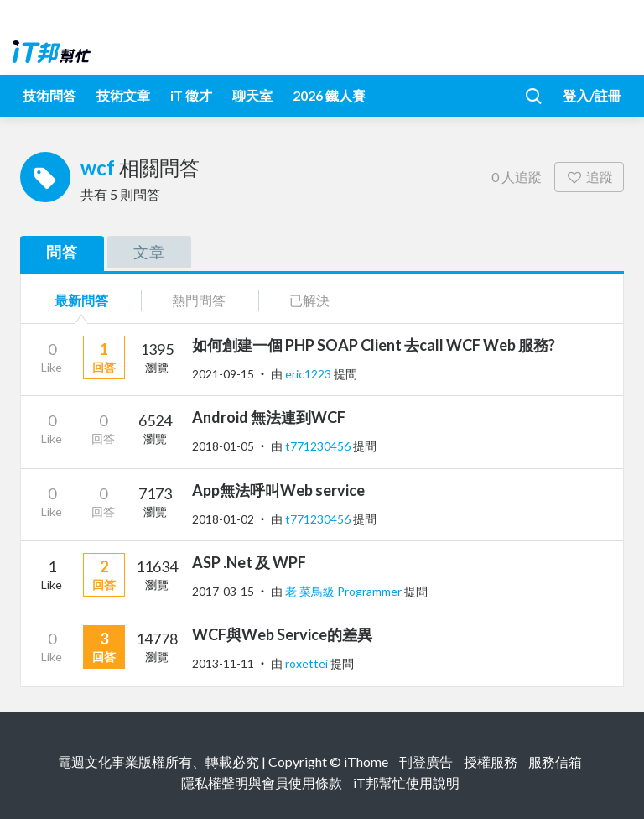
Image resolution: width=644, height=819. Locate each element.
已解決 (309, 300)
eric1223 (309, 374)
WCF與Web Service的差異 (282, 634)
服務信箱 (555, 762)
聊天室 (252, 95)
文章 (149, 252)
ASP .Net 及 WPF (249, 562)
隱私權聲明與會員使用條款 (262, 782)
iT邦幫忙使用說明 (406, 782)
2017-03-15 (223, 591)
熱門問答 (199, 300)
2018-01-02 (223, 519)
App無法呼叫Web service (278, 490)
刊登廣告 (426, 762)
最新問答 (81, 300)
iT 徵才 (191, 95)
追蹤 (589, 177)
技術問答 (49, 95)
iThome (366, 762)
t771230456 (319, 446)
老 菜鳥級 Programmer (345, 591)
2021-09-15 (223, 374)
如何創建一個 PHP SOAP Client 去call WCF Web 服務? (374, 345)
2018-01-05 (223, 446)
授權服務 (491, 762)
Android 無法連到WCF (269, 417)
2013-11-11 (223, 663)
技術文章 (123, 95)
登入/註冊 (592, 95)
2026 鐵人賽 (329, 95)
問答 (62, 252)
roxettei (308, 663)
